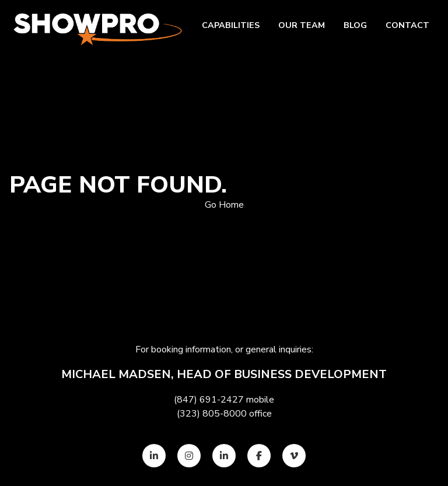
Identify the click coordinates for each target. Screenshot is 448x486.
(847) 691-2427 (209, 400)
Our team (302, 25)
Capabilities (231, 25)
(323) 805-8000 (212, 414)
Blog (355, 25)
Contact (407, 25)
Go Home (224, 205)
